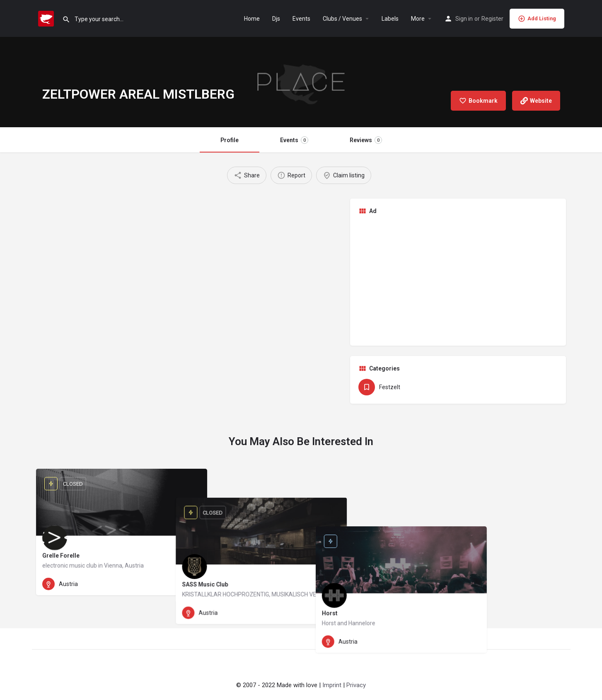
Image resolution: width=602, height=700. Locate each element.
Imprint (332, 685)
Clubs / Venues (342, 19)
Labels (390, 19)
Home (252, 19)
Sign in (464, 19)
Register (492, 19)
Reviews (366, 140)
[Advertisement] (458, 279)
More (418, 19)
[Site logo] (47, 18)
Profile (230, 140)
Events (301, 19)
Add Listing (537, 19)
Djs (276, 19)
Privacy (356, 685)
